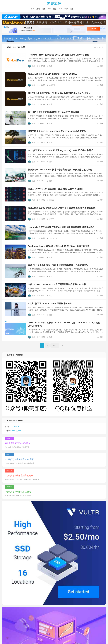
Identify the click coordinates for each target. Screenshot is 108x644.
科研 (60, 9)
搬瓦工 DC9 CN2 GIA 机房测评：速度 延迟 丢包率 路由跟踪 (55, 189)
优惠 (55, 9)
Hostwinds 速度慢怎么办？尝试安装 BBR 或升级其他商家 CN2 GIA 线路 (61, 227)
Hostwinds (52, 238)
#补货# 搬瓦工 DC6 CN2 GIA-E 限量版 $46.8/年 (50, 304)
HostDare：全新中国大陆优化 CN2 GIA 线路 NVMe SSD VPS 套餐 (58, 55)
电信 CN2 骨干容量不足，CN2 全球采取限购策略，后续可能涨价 (58, 265)
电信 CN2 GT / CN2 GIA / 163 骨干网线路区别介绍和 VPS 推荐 (57, 284)
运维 (44, 9)
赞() (100, 66)
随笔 (72, 9)
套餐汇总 (51, 85)
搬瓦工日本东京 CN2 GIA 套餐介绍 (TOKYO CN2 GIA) (53, 74)
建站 (38, 9)
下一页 (55, 345)
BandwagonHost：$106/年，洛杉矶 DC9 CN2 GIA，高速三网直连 (59, 246)
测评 (49, 9)
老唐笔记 (54, 4)
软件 (66, 9)
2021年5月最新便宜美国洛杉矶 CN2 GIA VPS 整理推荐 (54, 112)
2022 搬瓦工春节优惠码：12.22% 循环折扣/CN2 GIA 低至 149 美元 (59, 93)
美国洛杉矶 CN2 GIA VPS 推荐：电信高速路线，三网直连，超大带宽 (60, 170)
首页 (33, 9)
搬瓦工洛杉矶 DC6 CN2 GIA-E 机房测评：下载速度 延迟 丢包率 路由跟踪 (62, 208)
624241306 (15, 427)
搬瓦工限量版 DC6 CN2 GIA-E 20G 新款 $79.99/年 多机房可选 (57, 131)
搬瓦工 (50, 162)
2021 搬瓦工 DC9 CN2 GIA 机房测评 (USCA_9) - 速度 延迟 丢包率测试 (60, 150)
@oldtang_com (16, 431)
